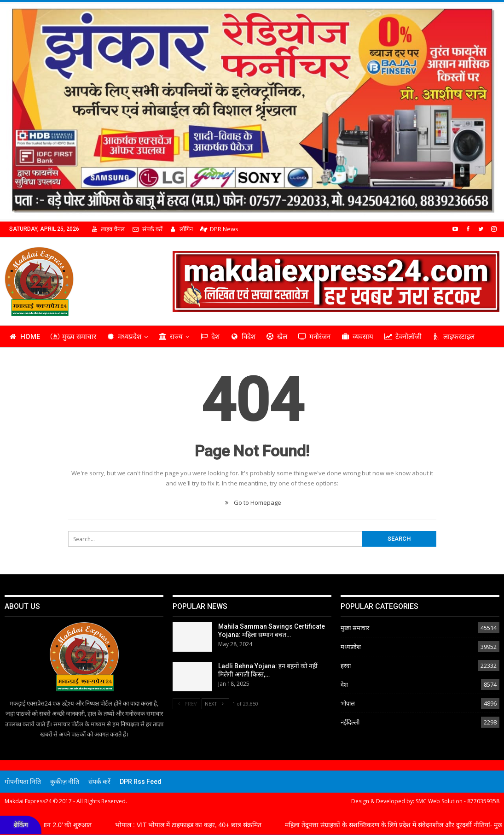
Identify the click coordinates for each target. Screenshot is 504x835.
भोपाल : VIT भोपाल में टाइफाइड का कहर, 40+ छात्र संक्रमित (199, 825)
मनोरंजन (314, 337)
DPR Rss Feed (141, 782)
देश (210, 337)
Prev (186, 704)
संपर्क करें (147, 229)
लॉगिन (181, 229)
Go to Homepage (252, 502)
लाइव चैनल (108, 229)
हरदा (346, 666)
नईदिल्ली (350, 722)
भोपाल (348, 703)
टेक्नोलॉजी (403, 337)
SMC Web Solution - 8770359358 (458, 801)
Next (215, 704)
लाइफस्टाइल (454, 337)
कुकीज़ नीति (65, 782)
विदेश (243, 337)
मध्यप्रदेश (124, 337)
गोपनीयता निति (23, 782)
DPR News (219, 229)
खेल (277, 337)
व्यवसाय (357, 337)
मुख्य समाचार (73, 337)
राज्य (171, 337)
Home (24, 337)
